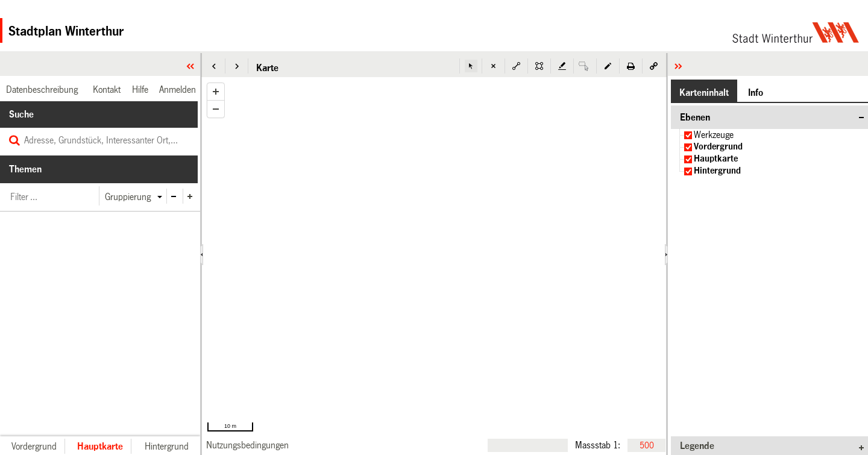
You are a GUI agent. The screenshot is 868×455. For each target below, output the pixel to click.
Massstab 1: (598, 445)
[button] (214, 66)
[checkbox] (688, 135)
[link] (247, 445)
